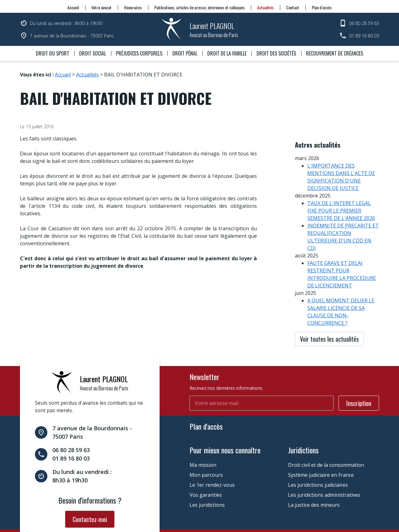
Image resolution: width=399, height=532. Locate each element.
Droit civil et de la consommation (326, 437)
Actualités (265, 7)
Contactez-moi (90, 492)
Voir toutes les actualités (329, 321)
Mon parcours (206, 447)
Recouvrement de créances (335, 53)
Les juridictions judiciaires (318, 457)
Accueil (73, 7)
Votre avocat (101, 7)
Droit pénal (185, 53)
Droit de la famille (227, 53)
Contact (293, 7)
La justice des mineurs (314, 477)
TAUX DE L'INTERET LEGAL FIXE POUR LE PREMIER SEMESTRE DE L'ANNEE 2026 (341, 193)
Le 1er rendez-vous (212, 457)
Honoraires (133, 7)
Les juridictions (207, 477)
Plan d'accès (322, 7)
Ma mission (203, 437)
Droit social (93, 53)
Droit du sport (53, 53)
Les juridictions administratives (324, 467)
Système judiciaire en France (321, 447)
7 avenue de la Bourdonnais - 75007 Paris (72, 36)
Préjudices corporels (139, 53)
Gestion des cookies (175, 514)
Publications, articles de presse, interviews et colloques (199, 7)
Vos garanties (206, 467)
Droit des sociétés (276, 53)
